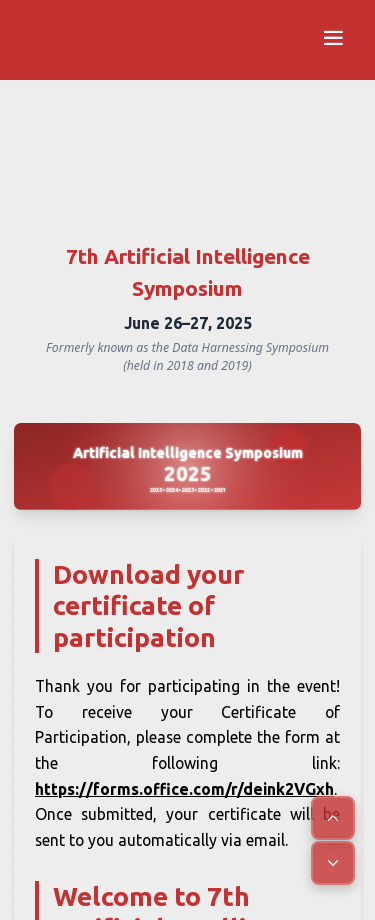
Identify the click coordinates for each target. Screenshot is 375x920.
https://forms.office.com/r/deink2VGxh (184, 789)
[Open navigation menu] (333, 40)
